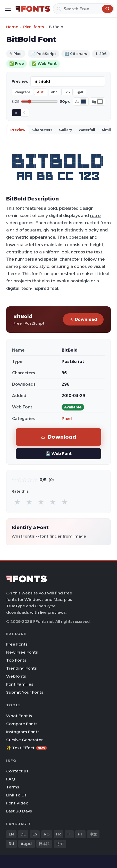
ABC (41, 92)
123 (67, 92)
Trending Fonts (22, 668)
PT (80, 834)
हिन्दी (60, 844)
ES (35, 834)
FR (58, 834)
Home (12, 27)
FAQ (11, 779)
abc (54, 92)
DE (23, 834)
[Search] (83, 9)
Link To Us (16, 795)
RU (11, 844)
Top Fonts (16, 660)
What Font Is (19, 716)
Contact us (17, 771)
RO (47, 834)
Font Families (20, 684)
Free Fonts (17, 644)
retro (95, 215)
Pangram (22, 92)
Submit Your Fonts (25, 692)
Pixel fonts (34, 27)
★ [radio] (17, 502)
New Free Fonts (22, 652)
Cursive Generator (24, 740)
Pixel (67, 419)
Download (83, 319)
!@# (80, 92)
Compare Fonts (22, 724)
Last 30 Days (19, 811)
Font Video (17, 803)
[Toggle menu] (8, 9)
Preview (18, 130)
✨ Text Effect (26, 748)
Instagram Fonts (23, 732)
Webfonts (16, 676)
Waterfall (87, 130)
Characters (42, 130)
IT (69, 834)
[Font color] (83, 102)
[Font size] (40, 102)
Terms (13, 787)
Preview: (20, 81)
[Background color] (100, 102)
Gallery (65, 130)
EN (11, 834)
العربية (27, 844)
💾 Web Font (59, 454)
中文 (93, 834)
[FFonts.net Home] (33, 9)
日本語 (44, 844)
